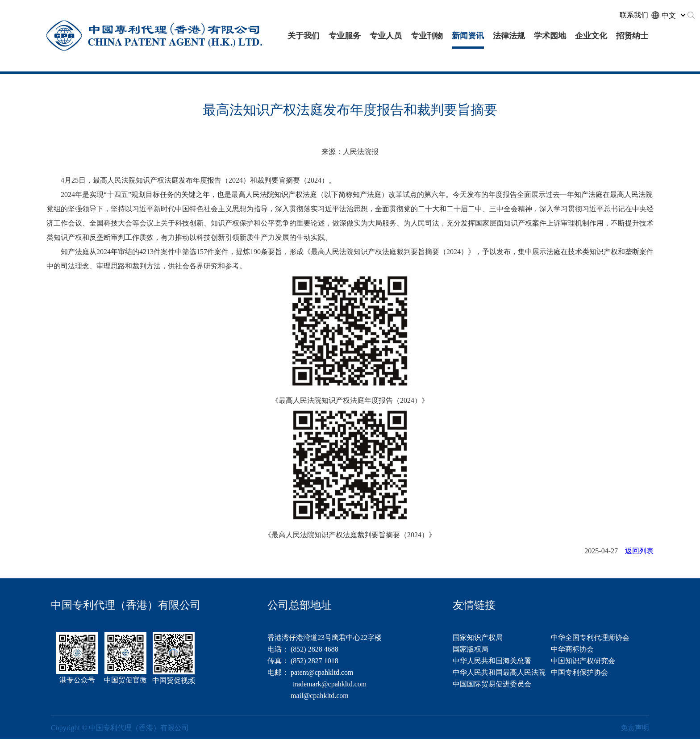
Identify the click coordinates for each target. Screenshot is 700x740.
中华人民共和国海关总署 (492, 661)
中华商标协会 (572, 649)
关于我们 (304, 36)
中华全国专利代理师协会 (590, 638)
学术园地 (550, 36)
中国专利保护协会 (579, 672)
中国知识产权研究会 (583, 661)
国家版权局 (471, 649)
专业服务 (345, 36)
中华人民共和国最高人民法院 (499, 672)
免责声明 (635, 728)
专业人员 (386, 36)
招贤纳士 (632, 36)
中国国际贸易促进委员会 (492, 684)
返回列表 (639, 551)
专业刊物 (427, 36)
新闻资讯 (468, 36)
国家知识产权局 (478, 638)
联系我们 (634, 15)
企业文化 (591, 36)
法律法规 (509, 36)
